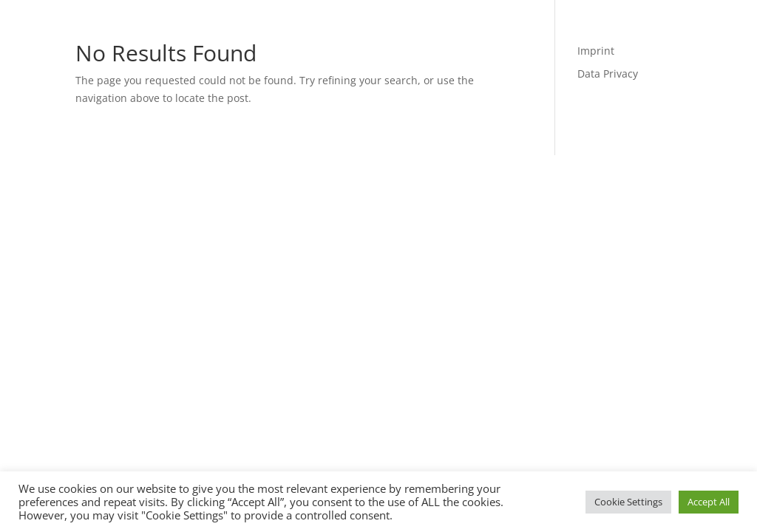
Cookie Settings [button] (628, 502)
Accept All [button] (709, 502)
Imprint (596, 51)
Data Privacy (608, 74)
